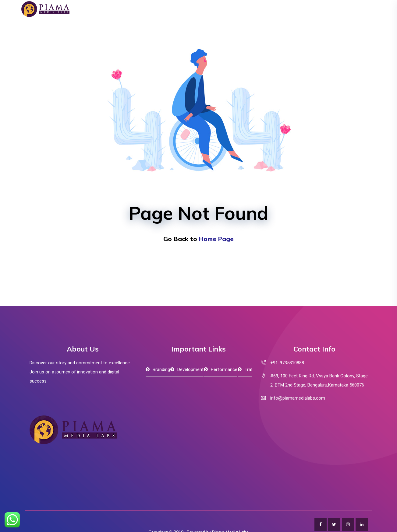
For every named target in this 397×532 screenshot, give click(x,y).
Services (202, 23)
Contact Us (323, 23)
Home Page (216, 239)
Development (190, 369)
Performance (224, 369)
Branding (161, 369)
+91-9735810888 (287, 363)
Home (145, 23)
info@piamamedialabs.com (298, 398)
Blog (296, 23)
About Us (172, 23)
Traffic (251, 369)
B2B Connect (236, 23)
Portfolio (271, 23)
